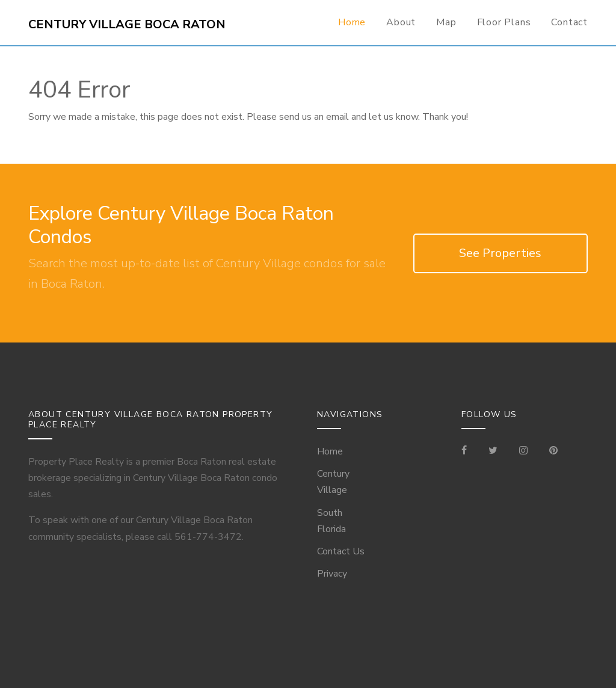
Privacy (332, 574)
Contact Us (341, 551)
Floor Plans (504, 22)
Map (446, 22)
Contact (569, 22)
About (401, 22)
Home (352, 22)
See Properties (500, 253)
